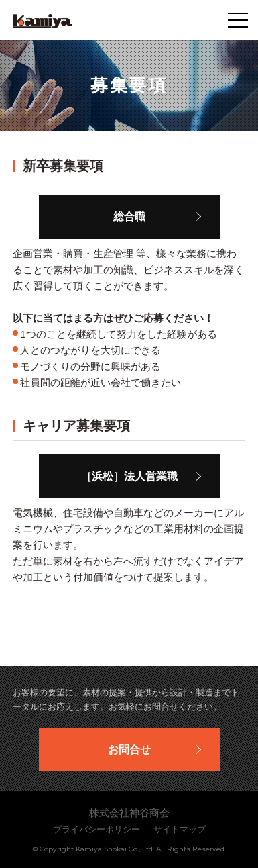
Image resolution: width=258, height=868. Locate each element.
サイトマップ (180, 829)
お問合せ (129, 750)
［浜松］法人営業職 (129, 476)
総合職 (129, 216)
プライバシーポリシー (96, 829)
